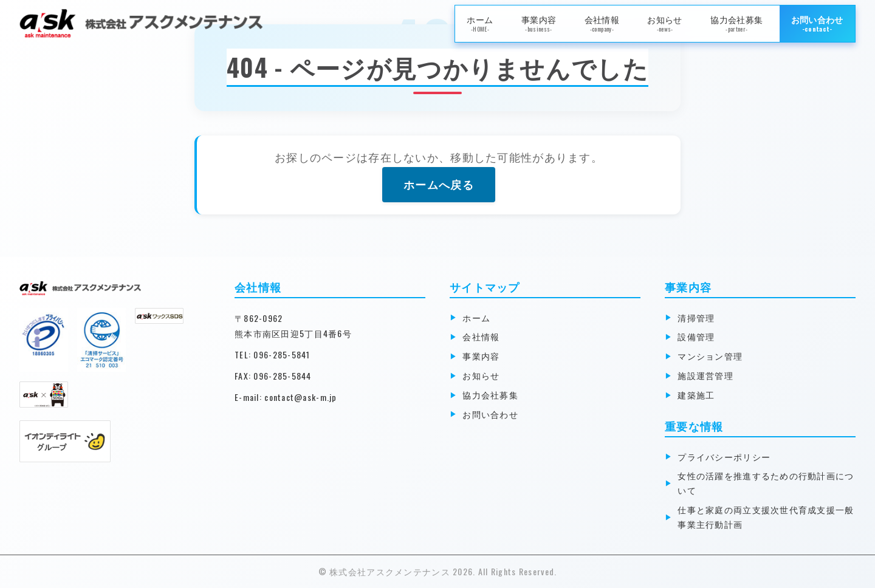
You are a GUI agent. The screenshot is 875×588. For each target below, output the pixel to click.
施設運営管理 (707, 375)
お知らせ (664, 23)
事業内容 (539, 23)
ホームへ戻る (439, 184)
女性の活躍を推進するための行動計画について (767, 483)
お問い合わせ (817, 23)
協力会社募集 (736, 23)
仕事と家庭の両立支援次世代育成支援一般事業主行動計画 (767, 517)
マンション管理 (712, 356)
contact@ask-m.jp (300, 397)
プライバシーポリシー (726, 456)
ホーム (480, 23)
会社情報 (602, 23)
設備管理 (698, 336)
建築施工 (698, 395)
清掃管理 (698, 317)
